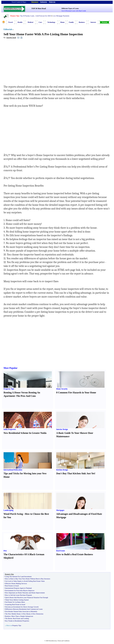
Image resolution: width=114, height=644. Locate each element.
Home (62, 22)
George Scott (11, 37)
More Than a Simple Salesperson (22, 616)
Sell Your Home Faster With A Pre (26, 34)
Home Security (62, 389)
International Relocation (13, 470)
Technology (51, 22)
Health (20, 22)
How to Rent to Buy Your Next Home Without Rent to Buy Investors (28, 579)
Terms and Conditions (64, 641)
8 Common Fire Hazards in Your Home (76, 393)
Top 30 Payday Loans (27, 16)
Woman (104, 22)
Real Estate (61, 551)
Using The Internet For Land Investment (18, 576)
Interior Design (62, 429)
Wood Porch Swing (13, 514)
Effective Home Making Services (16, 583)
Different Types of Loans (70, 8)
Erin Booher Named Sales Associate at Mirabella (21, 611)
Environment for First (12, 590)
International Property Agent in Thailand (18, 588)
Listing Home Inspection (66, 34)
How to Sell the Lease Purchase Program (18, 595)
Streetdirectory (53, 641)
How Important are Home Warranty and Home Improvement (25, 593)
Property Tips (9, 389)
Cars (40, 22)
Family (71, 22)
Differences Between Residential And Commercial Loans (24, 609)
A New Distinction (37, 614)
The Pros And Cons (26, 396)
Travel (10, 22)
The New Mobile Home (13, 614)
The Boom (9, 618)
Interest (93, 22)
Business (82, 22)
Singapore (35, 2)
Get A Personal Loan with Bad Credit (74, 11)
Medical (30, 22)
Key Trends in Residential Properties (17, 621)
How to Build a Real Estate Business (75, 554)
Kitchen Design (62, 470)
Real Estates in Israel (12, 586)
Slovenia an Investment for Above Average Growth (22, 607)
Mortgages (60, 510)
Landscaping (8, 510)
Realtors (8, 616)
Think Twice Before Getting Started (17, 600)
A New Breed (26, 614)
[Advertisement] (28, 63)
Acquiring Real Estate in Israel (15, 604)
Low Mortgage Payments (61, 16)
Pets (5, 551)
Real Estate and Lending (21, 618)
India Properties (10, 429)
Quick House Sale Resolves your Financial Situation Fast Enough (26, 597)
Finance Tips (15, 16)
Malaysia (52, 2)
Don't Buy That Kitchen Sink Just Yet (75, 473)
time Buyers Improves (27, 590)
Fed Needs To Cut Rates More (15, 602)
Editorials (8, 29)
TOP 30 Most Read (39, 8)
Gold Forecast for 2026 (43, 16)
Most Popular (11, 368)
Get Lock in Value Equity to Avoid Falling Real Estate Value (25, 581)
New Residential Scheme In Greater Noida (25, 433)
